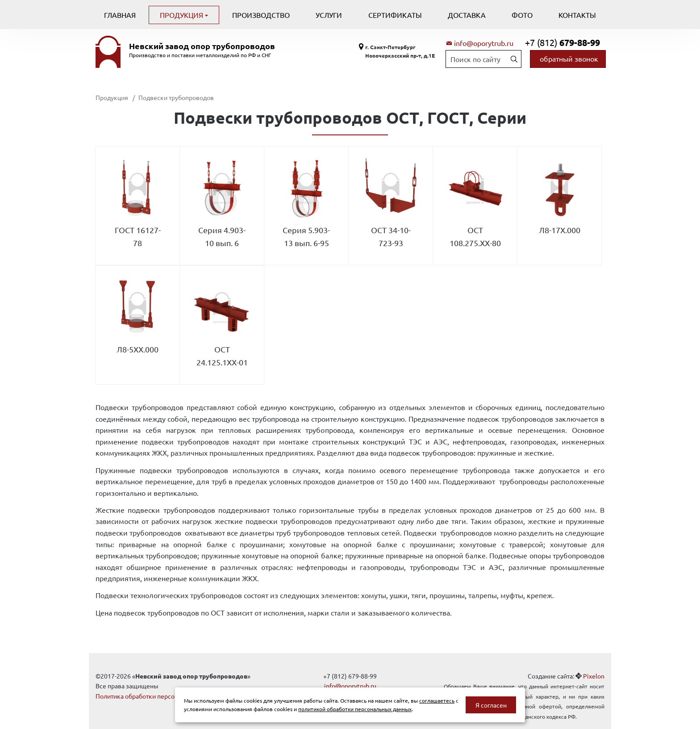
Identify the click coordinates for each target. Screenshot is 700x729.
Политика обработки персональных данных (159, 696)
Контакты (577, 15)
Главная (120, 15)
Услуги (329, 15)
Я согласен (491, 705)
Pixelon (594, 676)
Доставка (467, 15)
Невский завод (202, 46)
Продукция (182, 15)
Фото (522, 15)
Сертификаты (395, 15)
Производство (261, 15)
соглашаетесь (437, 700)
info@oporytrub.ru (484, 43)
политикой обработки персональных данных (355, 709)
